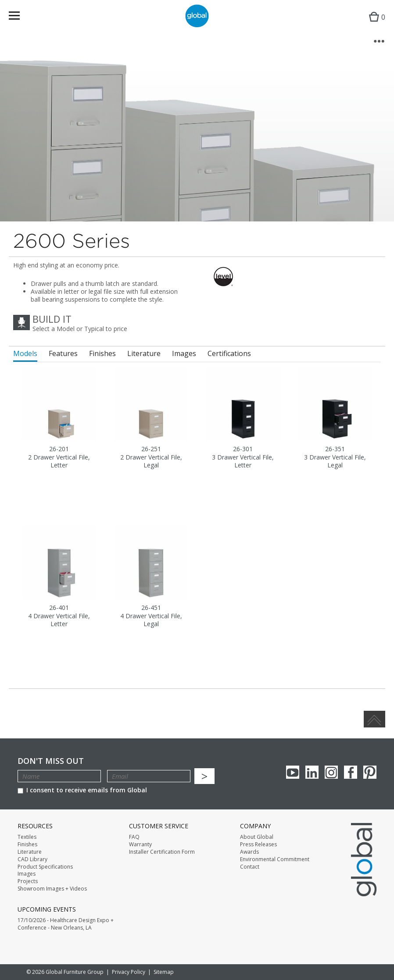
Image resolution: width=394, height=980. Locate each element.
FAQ (134, 837)
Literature (30, 852)
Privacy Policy (129, 972)
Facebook (351, 772)
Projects (28, 881)
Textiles (27, 837)
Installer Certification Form (162, 852)
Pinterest (370, 772)
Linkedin (312, 772)
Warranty (140, 845)
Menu (20, 17)
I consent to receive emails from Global (82, 790)
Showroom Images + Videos (52, 889)
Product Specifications (45, 867)
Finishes (27, 845)
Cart (375, 24)
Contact (250, 867)
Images (27, 874)
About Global (257, 837)
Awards (249, 852)
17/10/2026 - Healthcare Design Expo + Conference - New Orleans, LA (66, 924)
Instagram (331, 772)
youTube (293, 772)
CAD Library (32, 859)
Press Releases (258, 845)
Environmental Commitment (275, 859)
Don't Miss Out (51, 761)
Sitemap (164, 972)
